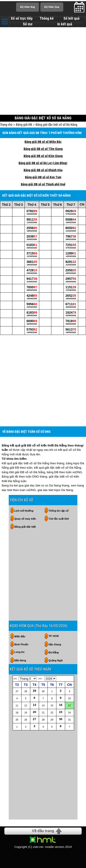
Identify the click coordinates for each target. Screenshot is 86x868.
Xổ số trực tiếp (22, 19)
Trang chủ (6, 125)
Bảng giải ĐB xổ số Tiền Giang (43, 149)
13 (34, 705)
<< (15, 679)
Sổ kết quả (72, 19)
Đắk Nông (20, 660)
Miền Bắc (20, 636)
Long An (19, 652)
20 (34, 712)
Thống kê (47, 19)
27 (34, 719)
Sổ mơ (28, 24)
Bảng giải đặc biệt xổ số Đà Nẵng (56, 125)
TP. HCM (54, 636)
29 (34, 691)
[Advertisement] (43, 71)
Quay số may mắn (25, 519)
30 (61, 719)
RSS (81, 852)
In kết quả (65, 24)
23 (61, 712)
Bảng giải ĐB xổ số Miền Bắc (43, 142)
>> (40, 679)
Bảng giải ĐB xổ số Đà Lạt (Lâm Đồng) (43, 163)
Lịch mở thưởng (24, 511)
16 (61, 705)
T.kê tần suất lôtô (59, 519)
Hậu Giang (55, 644)
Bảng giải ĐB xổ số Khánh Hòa (43, 170)
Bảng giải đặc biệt (25, 527)
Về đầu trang (43, 831)
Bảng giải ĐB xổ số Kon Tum (43, 177)
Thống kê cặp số (59, 511)
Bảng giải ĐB (24, 125)
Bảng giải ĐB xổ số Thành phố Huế (43, 184)
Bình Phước (22, 644)
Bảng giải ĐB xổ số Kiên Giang (43, 156)
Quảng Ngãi (56, 660)
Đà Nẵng (54, 652)
